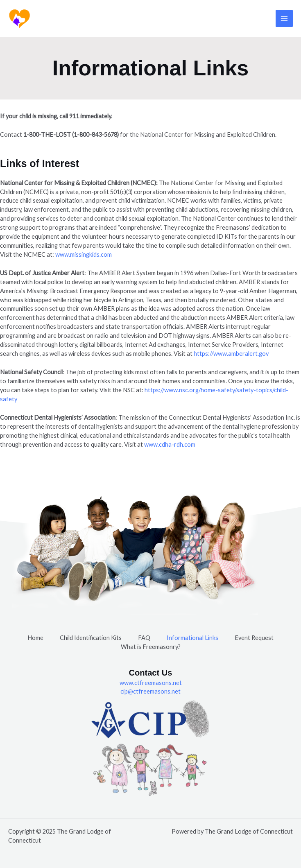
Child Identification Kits (91, 638)
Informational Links (192, 638)
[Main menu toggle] (284, 18)
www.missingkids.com (84, 254)
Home (35, 638)
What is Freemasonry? (151, 647)
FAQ (144, 638)
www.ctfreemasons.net (151, 683)
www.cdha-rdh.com (170, 444)
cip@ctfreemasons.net (150, 691)
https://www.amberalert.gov (231, 354)
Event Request (254, 638)
